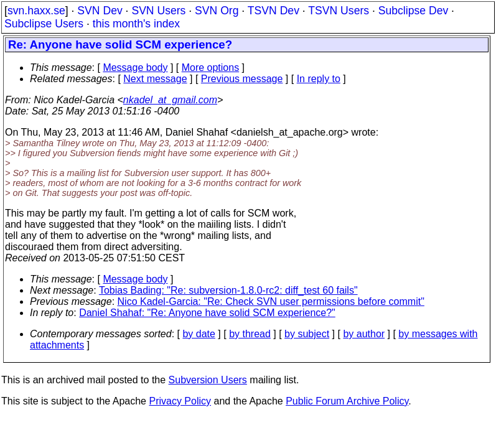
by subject (307, 334)
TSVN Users (339, 11)
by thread (250, 334)
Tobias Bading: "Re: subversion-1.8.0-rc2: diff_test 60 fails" (228, 290)
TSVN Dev (274, 11)
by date (199, 334)
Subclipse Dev (413, 11)
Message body (135, 68)
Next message (155, 79)
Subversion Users (208, 380)
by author (364, 334)
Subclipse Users (44, 24)
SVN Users (158, 11)
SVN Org (217, 11)
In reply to (319, 79)
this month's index (136, 24)
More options (211, 68)
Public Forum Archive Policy (347, 401)
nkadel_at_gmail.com (170, 100)
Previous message (242, 79)
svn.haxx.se (36, 11)
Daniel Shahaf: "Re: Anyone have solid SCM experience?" (207, 313)
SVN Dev (100, 11)
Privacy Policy (180, 401)
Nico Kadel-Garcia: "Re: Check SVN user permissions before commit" (271, 301)
